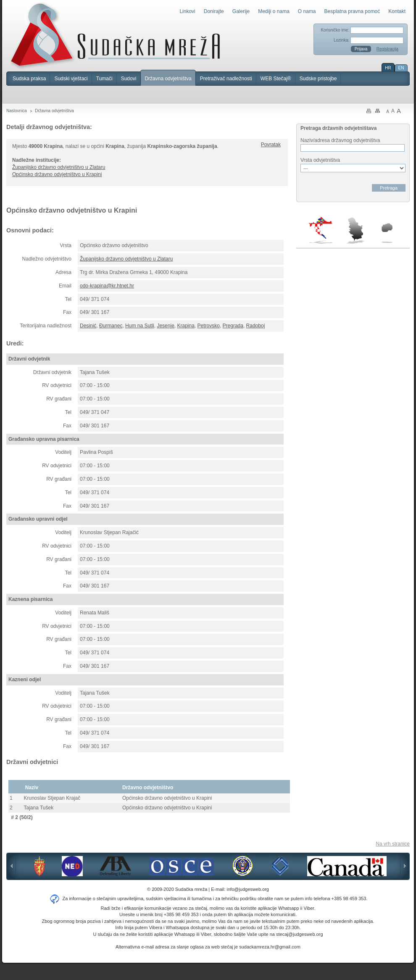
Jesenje (165, 326)
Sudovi (129, 79)
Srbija (355, 230)
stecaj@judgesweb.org (299, 934)
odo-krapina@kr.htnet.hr (107, 286)
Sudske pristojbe (318, 79)
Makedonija (387, 233)
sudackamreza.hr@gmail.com (270, 947)
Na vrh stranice (393, 844)
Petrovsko (209, 326)
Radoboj (256, 326)
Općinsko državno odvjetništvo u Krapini (57, 174)
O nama (307, 11)
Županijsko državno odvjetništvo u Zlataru (59, 167)
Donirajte (214, 11)
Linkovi (187, 11)
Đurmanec (111, 326)
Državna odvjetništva (168, 79)
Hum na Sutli (140, 326)
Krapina (186, 326)
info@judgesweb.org (248, 889)
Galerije (241, 11)
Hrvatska (321, 230)
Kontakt (397, 11)
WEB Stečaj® (276, 79)
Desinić (88, 326)
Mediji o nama (274, 11)
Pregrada (233, 326)
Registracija (387, 49)
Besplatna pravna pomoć (352, 11)
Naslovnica (17, 111)
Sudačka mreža (115, 35)
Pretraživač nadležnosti (226, 79)
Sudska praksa (29, 79)
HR (388, 68)
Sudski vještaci (71, 79)
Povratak (271, 145)
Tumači (104, 79)
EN (401, 68)
